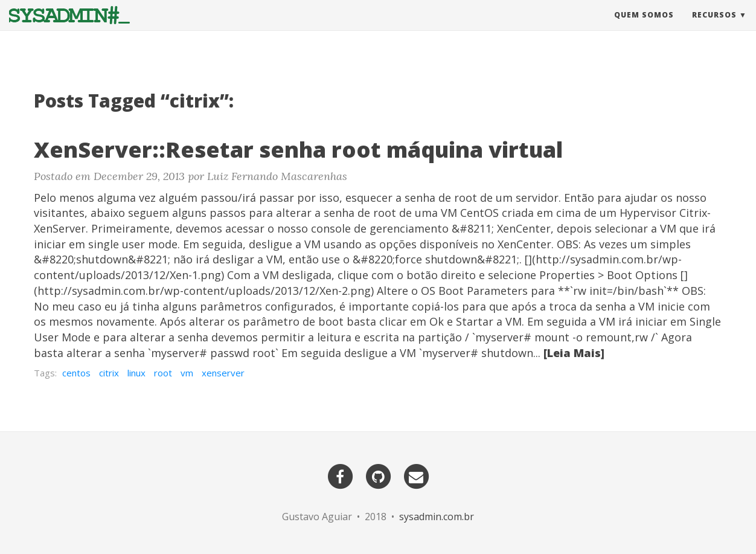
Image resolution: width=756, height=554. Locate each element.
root (163, 373)
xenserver (223, 373)
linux (136, 373)
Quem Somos (644, 27)
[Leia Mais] (574, 353)
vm (187, 373)
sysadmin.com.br (437, 517)
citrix (109, 373)
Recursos (714, 27)
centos (76, 373)
